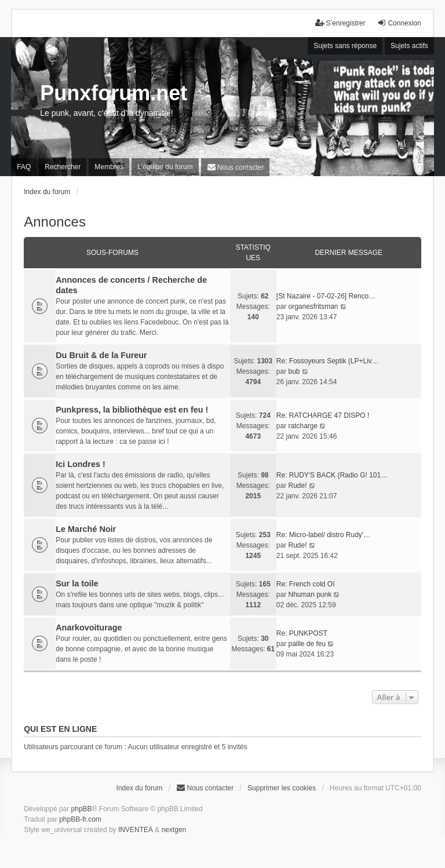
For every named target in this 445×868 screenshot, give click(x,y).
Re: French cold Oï (306, 584)
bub (294, 371)
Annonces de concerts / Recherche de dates (131, 285)
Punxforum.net (114, 93)
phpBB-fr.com (80, 819)
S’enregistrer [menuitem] (340, 23)
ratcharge (303, 426)
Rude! (297, 486)
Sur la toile (77, 583)
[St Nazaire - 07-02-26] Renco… (326, 296)
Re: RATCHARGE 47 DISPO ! (323, 415)
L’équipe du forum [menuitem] (165, 167)
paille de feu (307, 644)
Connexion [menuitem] (399, 23)
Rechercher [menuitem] (63, 167)
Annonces (55, 222)
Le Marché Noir (86, 529)
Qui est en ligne (60, 729)
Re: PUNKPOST (302, 633)
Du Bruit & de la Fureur (101, 355)
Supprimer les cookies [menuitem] (282, 788)
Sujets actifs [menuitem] (409, 46)
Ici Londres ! (81, 464)
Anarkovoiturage (89, 628)
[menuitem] (236, 167)
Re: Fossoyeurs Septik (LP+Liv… (328, 361)
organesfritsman (313, 307)
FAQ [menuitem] (24, 167)
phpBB (82, 809)
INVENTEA (136, 830)
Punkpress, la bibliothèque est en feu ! (132, 410)
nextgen (174, 830)
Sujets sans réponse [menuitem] (345, 46)
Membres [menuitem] (109, 167)
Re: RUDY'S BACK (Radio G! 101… (332, 475)
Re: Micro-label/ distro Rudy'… (323, 535)
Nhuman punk (310, 595)
